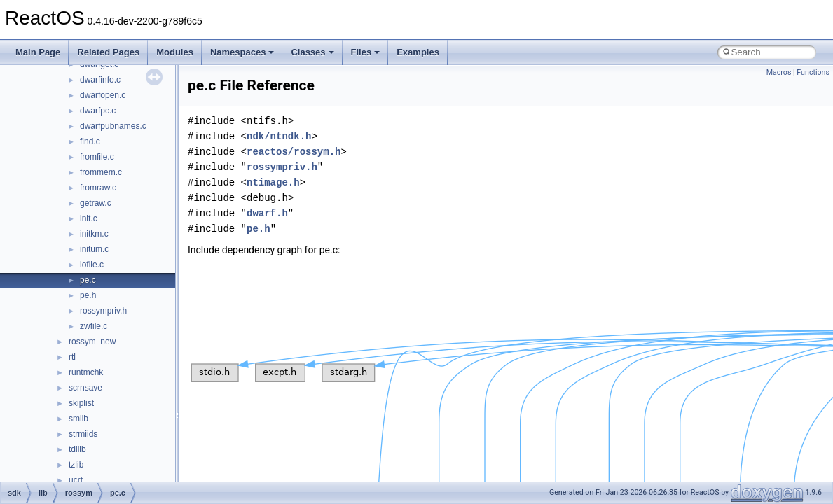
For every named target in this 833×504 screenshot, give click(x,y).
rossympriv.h (103, 311)
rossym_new (92, 342)
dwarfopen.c (103, 95)
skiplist (81, 403)
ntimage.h (273, 182)
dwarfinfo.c (100, 80)
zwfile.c (94, 326)
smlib (78, 419)
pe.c (88, 280)
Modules (175, 52)
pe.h (88, 295)
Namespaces (242, 52)
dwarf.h (267, 213)
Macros (779, 72)
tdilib (77, 449)
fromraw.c (98, 188)
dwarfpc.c (98, 111)
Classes (312, 52)
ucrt (76, 480)
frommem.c (101, 172)
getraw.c (96, 203)
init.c (89, 218)
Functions (813, 72)
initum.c (94, 249)
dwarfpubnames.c (113, 126)
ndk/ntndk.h (279, 136)
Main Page (38, 52)
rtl (72, 357)
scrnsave (85, 388)
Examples (418, 52)
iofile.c (92, 265)
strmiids (83, 434)
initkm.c (94, 234)
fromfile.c (97, 157)
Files (366, 52)
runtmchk (86, 372)
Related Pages (108, 52)
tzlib (76, 465)
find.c (90, 141)
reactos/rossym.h (294, 152)
